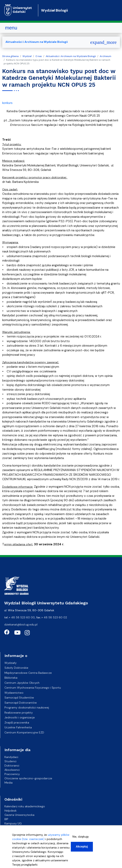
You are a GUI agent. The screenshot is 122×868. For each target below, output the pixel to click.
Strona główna (10, 56)
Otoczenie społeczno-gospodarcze (28, 778)
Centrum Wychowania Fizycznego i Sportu (33, 688)
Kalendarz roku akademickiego (25, 806)
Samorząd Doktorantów (21, 703)
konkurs (7, 103)
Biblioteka (11, 678)
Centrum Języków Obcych (22, 683)
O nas (39, 56)
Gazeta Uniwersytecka (19, 815)
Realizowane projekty (19, 713)
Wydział (27, 56)
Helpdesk (11, 811)
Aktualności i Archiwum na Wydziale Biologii (71, 56)
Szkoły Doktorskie (16, 668)
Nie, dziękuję (81, 837)
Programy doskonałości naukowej (27, 707)
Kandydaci (11, 757)
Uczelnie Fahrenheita (18, 727)
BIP (6, 819)
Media (8, 783)
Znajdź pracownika (17, 722)
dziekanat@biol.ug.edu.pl (21, 624)
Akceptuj (82, 846)
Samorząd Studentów (19, 698)
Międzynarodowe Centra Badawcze (28, 673)
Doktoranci (12, 766)
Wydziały (11, 663)
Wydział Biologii (54, 10)
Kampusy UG (13, 823)
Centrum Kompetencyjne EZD (24, 732)
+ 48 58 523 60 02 (54, 617)
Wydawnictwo (14, 693)
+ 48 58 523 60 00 (22, 617)
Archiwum (106, 56)
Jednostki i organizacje (20, 717)
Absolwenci (12, 770)
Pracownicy (12, 774)
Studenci (10, 761)
